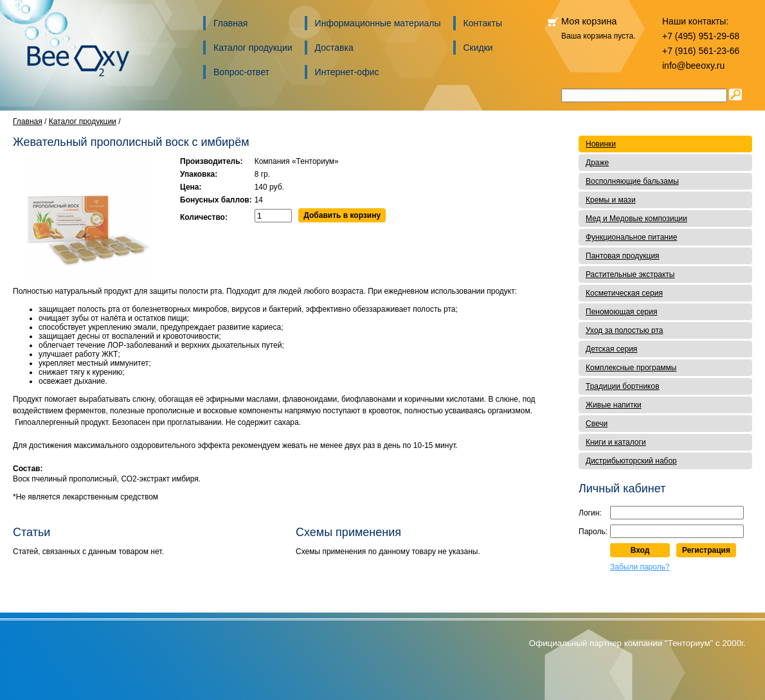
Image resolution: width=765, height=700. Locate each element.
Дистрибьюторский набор (631, 461)
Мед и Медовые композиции (636, 219)
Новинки (601, 144)
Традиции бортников (623, 386)
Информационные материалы (378, 23)
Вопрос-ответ (241, 72)
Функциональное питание (631, 237)
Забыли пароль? (640, 567)
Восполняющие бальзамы (632, 181)
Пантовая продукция (623, 256)
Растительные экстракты (630, 274)
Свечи (597, 424)
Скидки (478, 48)
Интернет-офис (347, 72)
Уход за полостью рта (624, 330)
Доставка (334, 48)
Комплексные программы (631, 368)
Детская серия (611, 349)
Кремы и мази (611, 200)
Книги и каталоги (616, 442)
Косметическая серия (624, 293)
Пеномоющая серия (621, 312)
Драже (597, 163)
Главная (230, 23)
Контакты (483, 23)
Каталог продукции (253, 48)
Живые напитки (614, 405)
